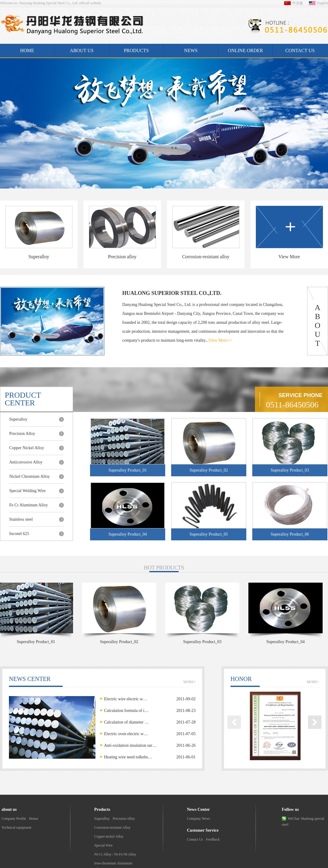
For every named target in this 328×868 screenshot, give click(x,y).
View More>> (220, 340)
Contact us (300, 50)
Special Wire (103, 845)
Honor (34, 819)
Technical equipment (16, 827)
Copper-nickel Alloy (109, 836)
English (322, 3)
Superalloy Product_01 (37, 642)
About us (82, 50)
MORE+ (189, 682)
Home (27, 50)
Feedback (213, 839)
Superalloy (102, 819)
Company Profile (14, 819)
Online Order (245, 50)
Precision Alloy (124, 819)
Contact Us (195, 839)
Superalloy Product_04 (286, 642)
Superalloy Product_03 (203, 642)
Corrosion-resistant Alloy (112, 827)
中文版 (298, 3)
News (191, 50)
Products (136, 50)
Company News (198, 819)
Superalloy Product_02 (120, 642)
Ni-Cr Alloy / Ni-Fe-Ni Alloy (115, 854)
